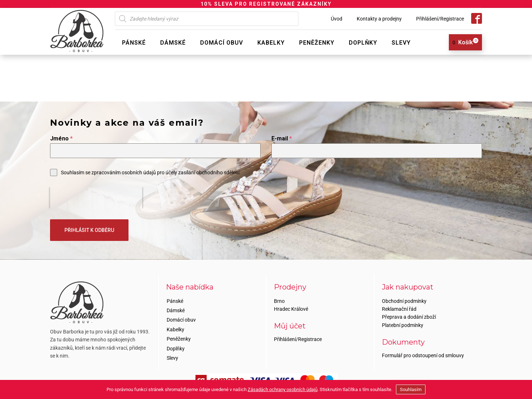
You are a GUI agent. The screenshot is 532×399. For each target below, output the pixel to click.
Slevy (401, 43)
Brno (279, 300)
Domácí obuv (222, 43)
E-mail (282, 138)
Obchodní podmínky (404, 300)
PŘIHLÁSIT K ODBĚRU (89, 230)
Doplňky (363, 43)
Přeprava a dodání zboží (409, 317)
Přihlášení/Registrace (440, 19)
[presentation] (96, 198)
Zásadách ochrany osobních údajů (283, 389)
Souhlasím (411, 389)
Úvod (337, 19)
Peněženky (317, 43)
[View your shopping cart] (463, 42)
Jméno (61, 138)
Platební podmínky (403, 324)
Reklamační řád (399, 308)
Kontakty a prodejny (379, 19)
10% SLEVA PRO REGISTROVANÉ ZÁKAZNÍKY (266, 4)
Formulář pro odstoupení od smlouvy (423, 355)
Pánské (134, 43)
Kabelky (271, 43)
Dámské (173, 43)
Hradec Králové (291, 308)
